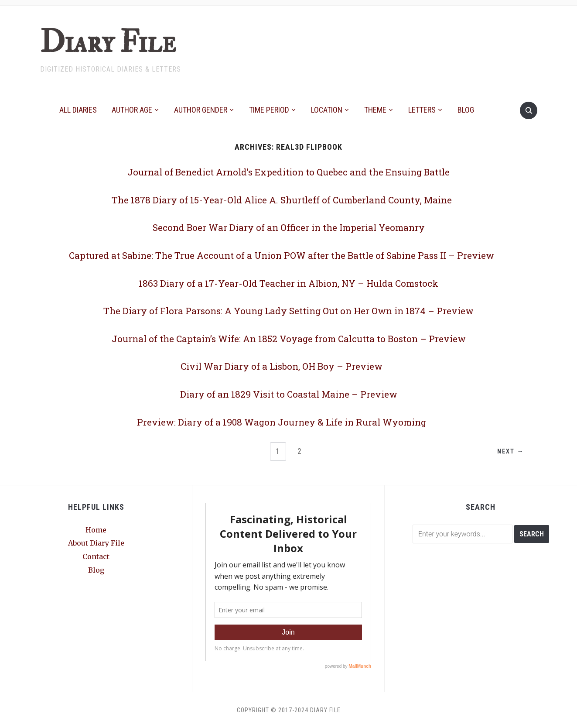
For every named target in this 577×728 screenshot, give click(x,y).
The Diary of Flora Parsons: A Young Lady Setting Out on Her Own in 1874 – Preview (289, 310)
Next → (509, 452)
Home (96, 530)
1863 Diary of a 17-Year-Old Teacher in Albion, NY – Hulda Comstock (289, 283)
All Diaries (78, 110)
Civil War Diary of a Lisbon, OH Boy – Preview (282, 366)
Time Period (269, 110)
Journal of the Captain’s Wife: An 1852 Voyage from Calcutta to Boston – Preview (288, 338)
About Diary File (96, 543)
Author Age (132, 110)
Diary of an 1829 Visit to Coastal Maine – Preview (289, 394)
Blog (466, 110)
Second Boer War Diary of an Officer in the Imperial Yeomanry (289, 227)
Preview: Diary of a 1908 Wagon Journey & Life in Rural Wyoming (282, 422)
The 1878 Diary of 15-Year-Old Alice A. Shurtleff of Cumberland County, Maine (282, 199)
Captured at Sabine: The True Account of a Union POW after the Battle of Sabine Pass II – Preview (282, 255)
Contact (96, 556)
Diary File (106, 42)
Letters (422, 110)
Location (327, 110)
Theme (375, 110)
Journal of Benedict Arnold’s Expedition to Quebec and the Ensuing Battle (288, 172)
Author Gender (201, 110)
